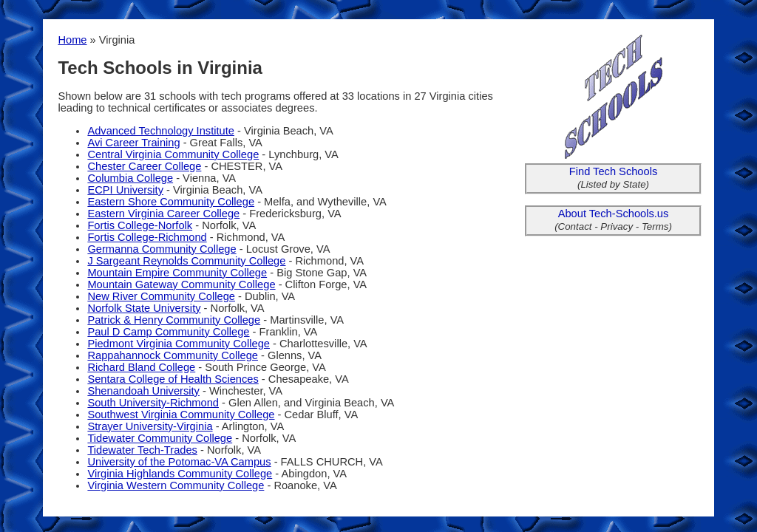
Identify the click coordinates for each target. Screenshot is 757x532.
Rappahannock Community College (173, 355)
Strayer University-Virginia (150, 426)
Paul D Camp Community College (168, 332)
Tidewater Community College (160, 438)
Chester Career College (144, 166)
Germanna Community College (162, 249)
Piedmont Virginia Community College (179, 344)
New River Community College (161, 296)
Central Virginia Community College (173, 154)
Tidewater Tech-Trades (142, 450)
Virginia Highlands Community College (180, 474)
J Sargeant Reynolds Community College (186, 261)
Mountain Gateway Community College (181, 284)
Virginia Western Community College (176, 485)
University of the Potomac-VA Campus (179, 462)
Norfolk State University (144, 308)
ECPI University (125, 190)
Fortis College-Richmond (147, 237)
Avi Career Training (133, 143)
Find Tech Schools (614, 171)
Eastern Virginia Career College (163, 214)
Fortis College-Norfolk (140, 225)
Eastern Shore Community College (171, 202)
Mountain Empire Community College (177, 273)
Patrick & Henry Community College (174, 320)
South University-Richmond (153, 403)
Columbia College (130, 178)
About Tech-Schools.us (614, 214)
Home (72, 40)
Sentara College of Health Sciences (173, 379)
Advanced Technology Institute (161, 131)
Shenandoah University (143, 391)
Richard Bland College (141, 367)
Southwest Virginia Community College (181, 415)
